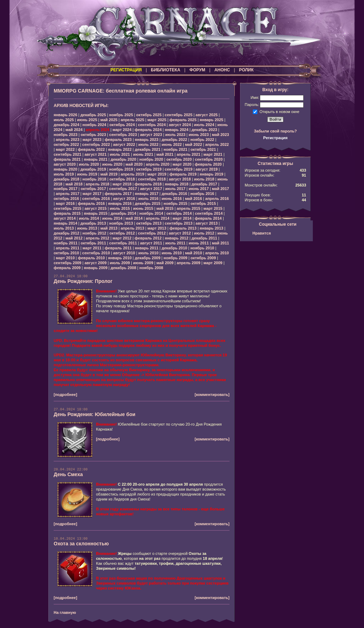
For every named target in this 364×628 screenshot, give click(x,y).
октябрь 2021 (203, 149)
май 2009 (165, 263)
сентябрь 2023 (123, 135)
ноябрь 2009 (175, 258)
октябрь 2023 (93, 135)
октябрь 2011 (93, 243)
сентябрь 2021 (68, 154)
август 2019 (207, 169)
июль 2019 (64, 174)
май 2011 (220, 243)
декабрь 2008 (123, 268)
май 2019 (109, 174)
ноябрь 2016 (202, 194)
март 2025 (157, 120)
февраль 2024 (148, 130)
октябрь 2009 (203, 258)
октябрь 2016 (66, 199)
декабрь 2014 (123, 213)
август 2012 (180, 233)
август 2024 (180, 125)
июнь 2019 (87, 174)
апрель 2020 (158, 164)
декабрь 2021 (148, 149)
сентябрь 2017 (123, 189)
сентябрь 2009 (68, 263)
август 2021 (95, 154)
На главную (65, 612)
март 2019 (157, 174)
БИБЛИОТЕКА (165, 70)
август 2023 (151, 135)
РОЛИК (246, 70)
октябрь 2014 (179, 213)
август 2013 (207, 223)
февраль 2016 (91, 203)
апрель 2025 (133, 120)
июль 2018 (204, 179)
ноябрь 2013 (121, 223)
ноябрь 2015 (175, 203)
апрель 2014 (158, 218)
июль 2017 (175, 189)
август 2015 (95, 208)
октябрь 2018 (122, 179)
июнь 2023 (199, 135)
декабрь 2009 (148, 258)
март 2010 (65, 258)
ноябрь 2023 (65, 135)
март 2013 (157, 228)
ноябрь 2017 (65, 189)
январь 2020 (65, 169)
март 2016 (65, 203)
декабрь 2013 (93, 223)
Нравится (262, 233)
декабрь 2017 (205, 184)
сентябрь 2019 (179, 169)
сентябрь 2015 (68, 208)
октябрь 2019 (149, 169)
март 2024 (122, 130)
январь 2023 (147, 140)
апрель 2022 (217, 144)
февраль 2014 (208, 218)
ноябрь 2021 (175, 149)
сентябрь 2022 (96, 144)
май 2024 (74, 130)
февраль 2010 (91, 258)
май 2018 (74, 184)
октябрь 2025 (149, 115)
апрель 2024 (98, 130)
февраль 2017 (118, 194)
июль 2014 (89, 218)
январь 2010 (120, 258)
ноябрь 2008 (151, 268)
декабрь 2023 (205, 130)
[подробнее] (65, 395)
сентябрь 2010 (96, 253)
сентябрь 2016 (96, 199)
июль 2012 (204, 233)
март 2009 (213, 263)
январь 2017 (147, 194)
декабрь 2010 (175, 248)
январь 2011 (147, 248)
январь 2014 (65, 223)
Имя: (255, 97)
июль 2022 (148, 144)
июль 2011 (175, 243)
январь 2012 (177, 238)
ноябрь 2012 (94, 233)
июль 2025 (64, 120)
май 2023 (220, 135)
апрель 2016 (217, 199)
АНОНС (222, 70)
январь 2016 (120, 203)
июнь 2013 (87, 228)
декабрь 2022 (175, 140)
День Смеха (68, 474)
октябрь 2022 (66, 144)
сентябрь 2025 (179, 115)
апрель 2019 (133, 174)
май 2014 (134, 218)
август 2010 (124, 253)
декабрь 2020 (123, 159)
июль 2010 (148, 253)
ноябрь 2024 (94, 125)
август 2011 (151, 243)
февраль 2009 (67, 268)
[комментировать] (212, 395)
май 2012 (74, 238)
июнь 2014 (112, 218)
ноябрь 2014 (151, 213)
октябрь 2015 (203, 203)
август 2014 (65, 218)
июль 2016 (148, 199)
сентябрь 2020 (209, 159)
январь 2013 (212, 228)
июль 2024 (204, 125)
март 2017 (92, 194)
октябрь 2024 (122, 125)
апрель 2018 (98, 184)
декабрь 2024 (67, 125)
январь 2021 (96, 159)
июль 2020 (89, 164)
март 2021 (213, 154)
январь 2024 (177, 130)
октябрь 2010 (66, 253)
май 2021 (165, 154)
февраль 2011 (118, 248)
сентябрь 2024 (152, 125)
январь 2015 (96, 213)
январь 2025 (212, 120)
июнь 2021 (143, 154)
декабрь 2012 (67, 233)
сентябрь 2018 (152, 179)
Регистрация (276, 138)
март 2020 (182, 164)
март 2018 (122, 184)
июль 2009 (120, 263)
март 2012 (122, 238)
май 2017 (220, 189)
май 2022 (193, 144)
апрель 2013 (133, 228)
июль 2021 (120, 154)
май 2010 (193, 253)
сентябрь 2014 (209, 213)
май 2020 (134, 164)
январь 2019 (212, 174)
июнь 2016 (172, 199)
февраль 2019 (183, 174)
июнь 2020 (112, 164)
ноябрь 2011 (65, 243)
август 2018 (180, 179)
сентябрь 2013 (179, 223)
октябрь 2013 (149, 223)
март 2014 (182, 218)
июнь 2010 (172, 253)
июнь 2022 (172, 144)
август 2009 (95, 263)
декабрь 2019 (93, 169)
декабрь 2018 (67, 179)
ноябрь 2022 (202, 140)
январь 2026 (65, 115)
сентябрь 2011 (123, 243)
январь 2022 (120, 149)
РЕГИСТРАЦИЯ (126, 70)
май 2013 (109, 228)
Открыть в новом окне (279, 111)
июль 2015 (120, 208)
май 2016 (193, 199)
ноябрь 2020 (151, 159)
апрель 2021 (188, 154)
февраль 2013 (183, 228)
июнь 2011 (199, 243)
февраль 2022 (91, 149)
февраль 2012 (148, 238)
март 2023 (92, 140)
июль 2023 (175, 135)
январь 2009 (96, 268)
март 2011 (92, 248)
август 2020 (65, 164)
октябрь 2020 (179, 159)
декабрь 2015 (148, 203)
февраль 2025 (183, 120)
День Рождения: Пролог (83, 281)
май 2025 (109, 120)
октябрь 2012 (122, 233)
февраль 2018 (148, 184)
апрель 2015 (188, 208)
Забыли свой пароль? (275, 131)
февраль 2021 (67, 159)
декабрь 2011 (205, 238)
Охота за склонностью (81, 544)
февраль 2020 (208, 164)
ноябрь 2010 (202, 248)
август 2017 (151, 189)
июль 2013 (64, 228)
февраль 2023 (118, 140)
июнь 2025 (87, 120)
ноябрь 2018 (94, 179)
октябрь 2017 (93, 189)
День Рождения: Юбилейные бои (94, 414)
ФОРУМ (197, 70)
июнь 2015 (143, 208)
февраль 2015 (67, 213)
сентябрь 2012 (152, 233)
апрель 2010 (217, 253)
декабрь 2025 (93, 115)
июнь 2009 (143, 263)
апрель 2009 (188, 263)
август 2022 (124, 144)
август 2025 (207, 115)
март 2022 (65, 149)
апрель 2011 (68, 248)
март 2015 (213, 208)
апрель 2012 (98, 238)
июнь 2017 (199, 189)
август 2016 (124, 199)
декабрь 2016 (175, 194)
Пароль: (252, 105)
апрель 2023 (68, 140)
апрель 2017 (68, 194)
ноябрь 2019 (121, 169)
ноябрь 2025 (121, 115)
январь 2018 (177, 184)
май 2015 (165, 208)
